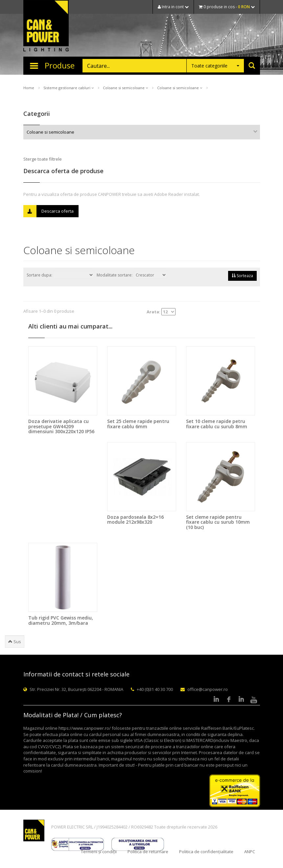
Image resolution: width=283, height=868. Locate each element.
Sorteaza (242, 276)
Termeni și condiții (99, 852)
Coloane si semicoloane (125, 88)
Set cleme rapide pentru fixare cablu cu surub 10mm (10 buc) (218, 522)
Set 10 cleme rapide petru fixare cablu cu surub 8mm (217, 424)
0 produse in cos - (227, 7)
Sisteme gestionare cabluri (69, 88)
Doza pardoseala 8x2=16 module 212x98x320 (135, 519)
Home (29, 88)
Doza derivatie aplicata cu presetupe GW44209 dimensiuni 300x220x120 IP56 (61, 426)
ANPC (250, 852)
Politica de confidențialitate (206, 852)
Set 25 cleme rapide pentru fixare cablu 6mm (138, 424)
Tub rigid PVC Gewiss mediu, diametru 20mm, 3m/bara (61, 620)
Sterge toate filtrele (43, 159)
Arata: (161, 312)
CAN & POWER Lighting (46, 26)
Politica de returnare (148, 852)
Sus (15, 642)
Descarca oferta (48, 211)
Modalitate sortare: (132, 275)
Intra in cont (173, 7)
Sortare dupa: (60, 275)
